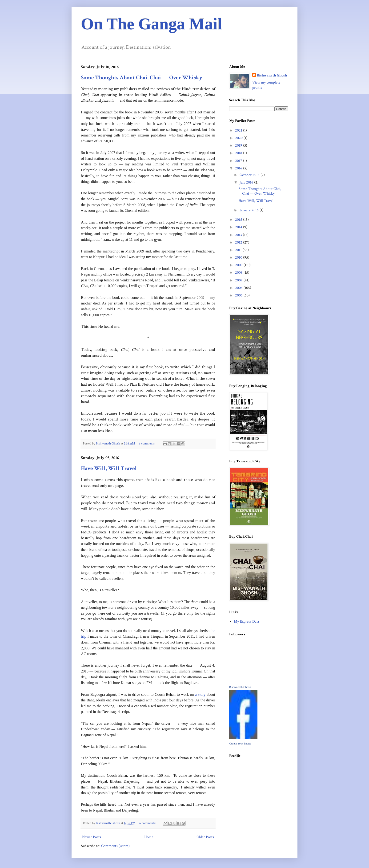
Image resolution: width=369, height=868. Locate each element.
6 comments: (147, 443)
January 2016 (250, 210)
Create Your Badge (240, 744)
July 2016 (247, 182)
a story (200, 694)
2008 (239, 273)
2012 (239, 242)
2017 (239, 161)
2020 (239, 138)
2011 (239, 250)
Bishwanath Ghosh (272, 75)
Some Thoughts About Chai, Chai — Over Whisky (142, 78)
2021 (239, 130)
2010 (239, 258)
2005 (239, 295)
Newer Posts (92, 837)
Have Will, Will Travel (109, 468)
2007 (239, 280)
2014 (239, 227)
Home (149, 837)
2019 (239, 146)
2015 (239, 220)
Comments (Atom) (115, 846)
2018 (239, 153)
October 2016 (250, 175)
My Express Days (247, 622)
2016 (239, 168)
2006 (239, 288)
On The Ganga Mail (152, 24)
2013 (239, 235)
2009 (239, 265)
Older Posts (205, 837)
